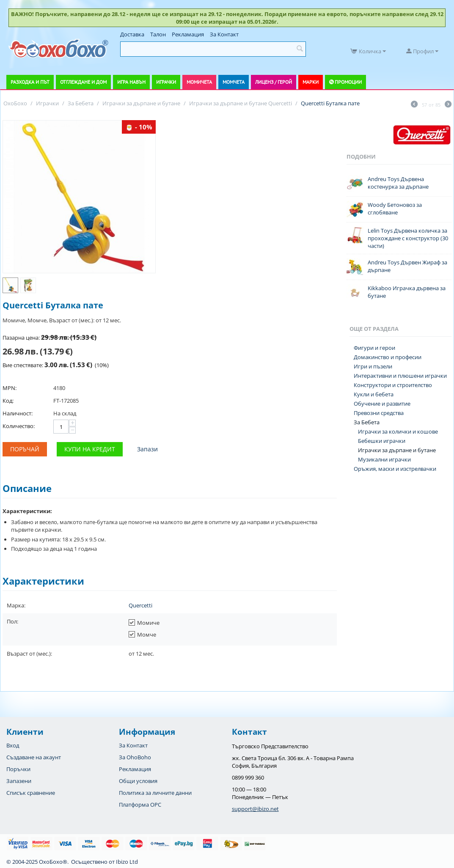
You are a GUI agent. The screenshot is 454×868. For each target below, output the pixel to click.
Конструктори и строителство (393, 385)
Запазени (19, 781)
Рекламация (188, 34)
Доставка (132, 34)
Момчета (234, 82)
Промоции (348, 82)
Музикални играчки (384, 459)
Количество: (19, 426)
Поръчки (18, 769)
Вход (13, 745)
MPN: (10, 388)
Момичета (199, 82)
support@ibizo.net (255, 809)
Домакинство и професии (388, 357)
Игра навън (131, 82)
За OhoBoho (135, 757)
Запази (147, 449)
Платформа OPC (140, 805)
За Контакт (224, 34)
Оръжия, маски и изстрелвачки (395, 469)
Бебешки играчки (382, 441)
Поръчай (25, 449)
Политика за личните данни (155, 793)
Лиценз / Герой (274, 82)
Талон (158, 34)
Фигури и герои (374, 348)
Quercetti (140, 605)
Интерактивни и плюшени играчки (400, 376)
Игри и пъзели (373, 366)
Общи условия (138, 781)
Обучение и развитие (382, 404)
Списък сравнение (31, 793)
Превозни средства (379, 413)
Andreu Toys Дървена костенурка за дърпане (398, 183)
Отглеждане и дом (83, 82)
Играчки (166, 82)
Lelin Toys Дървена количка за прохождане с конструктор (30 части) (408, 238)
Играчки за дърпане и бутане (397, 450)
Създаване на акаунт (34, 757)
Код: (8, 401)
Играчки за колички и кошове (398, 431)
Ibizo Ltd (127, 862)
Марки (311, 82)
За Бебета (367, 422)
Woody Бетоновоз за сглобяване (395, 209)
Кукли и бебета (374, 394)
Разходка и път (30, 82)
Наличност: (18, 413)
